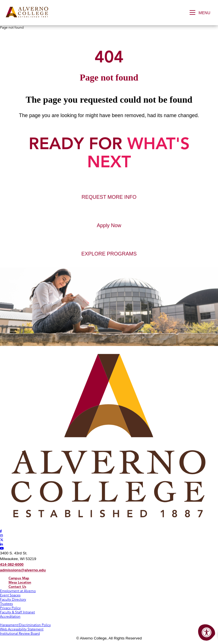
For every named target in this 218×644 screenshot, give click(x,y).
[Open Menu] (202, 12)
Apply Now (109, 225)
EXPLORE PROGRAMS (109, 254)
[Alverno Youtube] (2, 548)
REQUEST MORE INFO (109, 197)
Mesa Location (20, 582)
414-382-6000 (12, 564)
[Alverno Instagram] (1, 536)
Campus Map (19, 578)
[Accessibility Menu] (207, 633)
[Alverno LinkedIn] (1, 544)
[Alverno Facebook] (1, 531)
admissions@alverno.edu (23, 570)
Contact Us (17, 587)
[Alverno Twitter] (2, 540)
